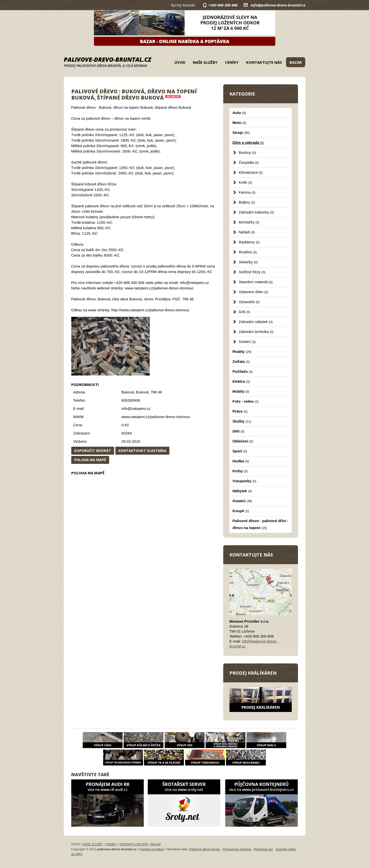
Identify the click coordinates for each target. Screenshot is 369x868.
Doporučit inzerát (93, 451)
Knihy (240, 471)
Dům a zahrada (248, 142)
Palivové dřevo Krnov (205, 849)
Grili (244, 312)
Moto (239, 123)
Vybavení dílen (253, 292)
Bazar (296, 62)
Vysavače (249, 302)
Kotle (245, 182)
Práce (240, 411)
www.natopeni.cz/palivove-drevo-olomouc (156, 417)
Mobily (241, 391)
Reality (242, 352)
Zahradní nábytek (256, 322)
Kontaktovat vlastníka (142, 451)
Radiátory (249, 242)
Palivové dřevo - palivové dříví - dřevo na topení (260, 524)
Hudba (241, 461)
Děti (238, 431)
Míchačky (249, 222)
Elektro (241, 381)
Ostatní (247, 342)
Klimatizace (251, 172)
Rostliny (248, 252)
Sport (240, 451)
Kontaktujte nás (264, 62)
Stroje (241, 133)
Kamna (247, 192)
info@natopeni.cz (136, 408)
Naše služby (205, 62)
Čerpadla (249, 162)
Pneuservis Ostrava (237, 849)
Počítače (243, 371)
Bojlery (247, 202)
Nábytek (242, 491)
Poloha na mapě (90, 460)
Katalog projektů (152, 849)
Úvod (180, 62)
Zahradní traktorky (256, 212)
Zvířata (241, 361)
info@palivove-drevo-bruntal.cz (278, 5)
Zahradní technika (256, 332)
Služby (242, 421)
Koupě (241, 511)
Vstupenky (244, 481)
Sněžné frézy (252, 272)
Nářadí (247, 232)
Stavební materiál (256, 282)
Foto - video (245, 401)
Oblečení (243, 441)
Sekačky (248, 262)
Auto (239, 113)
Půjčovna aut (263, 849)
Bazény (247, 152)
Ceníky (232, 62)
